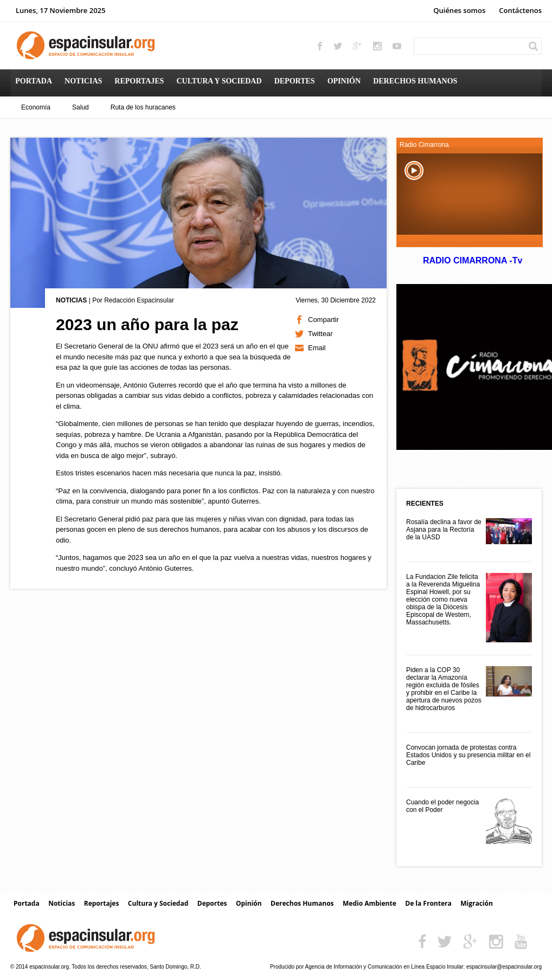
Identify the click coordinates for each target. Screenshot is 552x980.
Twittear (320, 334)
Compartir (323, 320)
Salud (81, 107)
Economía (36, 107)
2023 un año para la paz (147, 324)
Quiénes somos (459, 10)
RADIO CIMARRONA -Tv (472, 260)
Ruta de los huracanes (143, 107)
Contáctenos (520, 10)
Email (317, 348)
